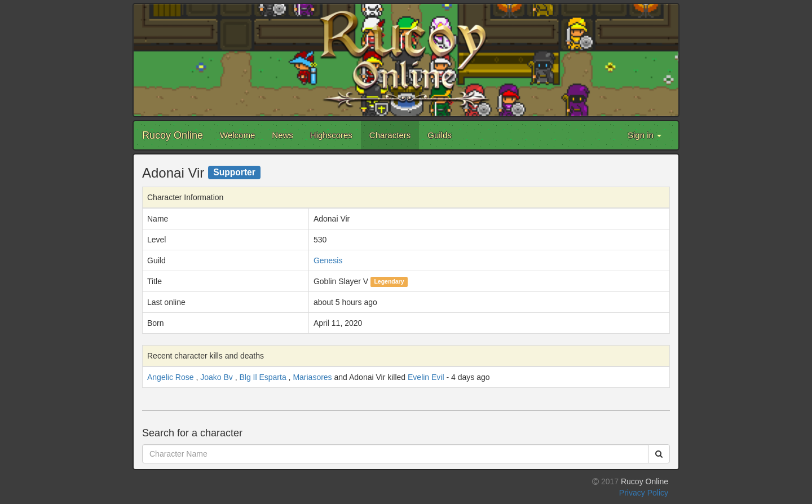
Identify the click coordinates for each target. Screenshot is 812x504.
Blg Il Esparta (262, 377)
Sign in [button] (645, 135)
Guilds (440, 135)
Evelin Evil (426, 377)
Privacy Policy (644, 493)
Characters (390, 135)
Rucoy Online (173, 135)
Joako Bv (217, 377)
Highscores (331, 135)
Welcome (237, 135)
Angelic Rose (171, 377)
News (283, 135)
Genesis (328, 260)
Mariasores (312, 377)
